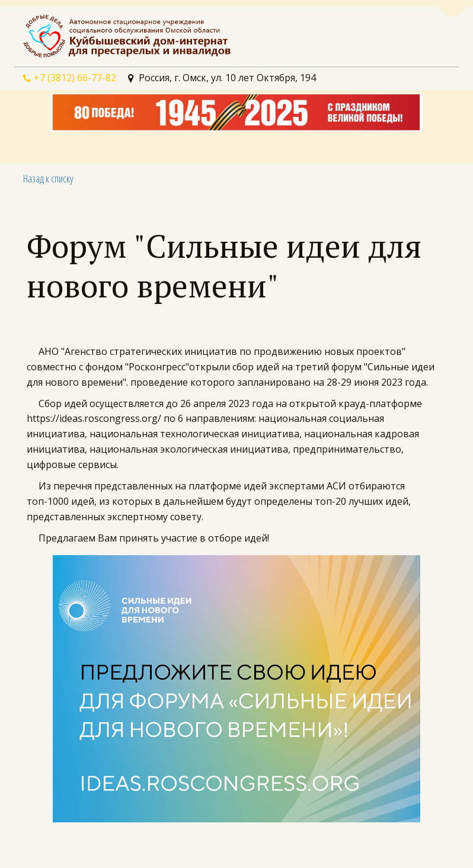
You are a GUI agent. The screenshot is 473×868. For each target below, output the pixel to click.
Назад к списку (48, 178)
